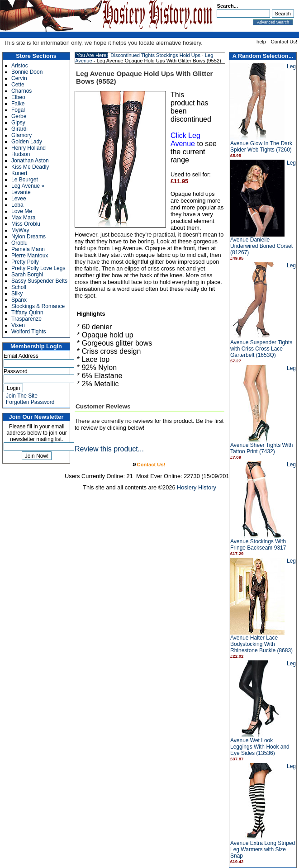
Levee (19, 199)
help (261, 42)
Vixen (18, 325)
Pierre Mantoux (30, 256)
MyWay (20, 230)
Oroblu (19, 243)
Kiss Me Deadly (30, 167)
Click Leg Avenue (185, 140)
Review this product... (109, 449)
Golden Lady (27, 142)
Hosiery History (197, 487)
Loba (17, 205)
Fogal (18, 110)
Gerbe (19, 116)
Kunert (19, 173)
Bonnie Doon (27, 72)
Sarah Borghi (27, 275)
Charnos (21, 91)
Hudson (21, 154)
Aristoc (20, 66)
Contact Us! (284, 42)
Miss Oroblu (26, 224)
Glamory (21, 135)
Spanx (19, 300)
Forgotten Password (30, 402)
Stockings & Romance (38, 306)
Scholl (19, 287)
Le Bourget (25, 180)
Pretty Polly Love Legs (38, 268)
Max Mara (23, 218)
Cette (18, 85)
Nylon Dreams (28, 237)
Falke (18, 104)
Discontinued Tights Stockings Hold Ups (155, 55)
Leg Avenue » (28, 186)
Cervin (19, 78)
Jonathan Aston (30, 161)
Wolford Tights (28, 332)
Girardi (19, 129)
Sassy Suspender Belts (39, 281)
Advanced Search (273, 22)
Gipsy (18, 123)
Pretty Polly (25, 262)
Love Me (22, 211)
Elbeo (18, 97)
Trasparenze (26, 319)
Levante (21, 192)
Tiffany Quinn (27, 313)
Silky (17, 294)
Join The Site (22, 396)
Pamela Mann (28, 249)
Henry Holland (28, 148)
